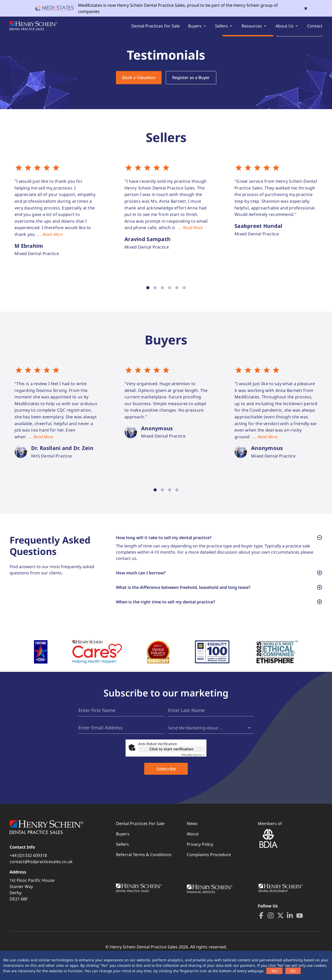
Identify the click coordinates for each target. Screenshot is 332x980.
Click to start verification (171, 767)
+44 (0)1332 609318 (28, 873)
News (192, 841)
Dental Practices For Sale (155, 30)
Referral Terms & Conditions (144, 872)
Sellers (122, 862)
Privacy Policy (200, 862)
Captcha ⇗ (193, 772)
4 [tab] (170, 295)
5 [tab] (177, 295)
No (293, 971)
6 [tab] (184, 295)
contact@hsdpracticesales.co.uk (41, 879)
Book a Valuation (139, 85)
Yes (274, 971)
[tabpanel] (56, 218)
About (193, 851)
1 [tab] (148, 295)
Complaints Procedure (209, 872)
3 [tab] (162, 295)
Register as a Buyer (191, 85)
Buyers (123, 851)
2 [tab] (155, 295)
